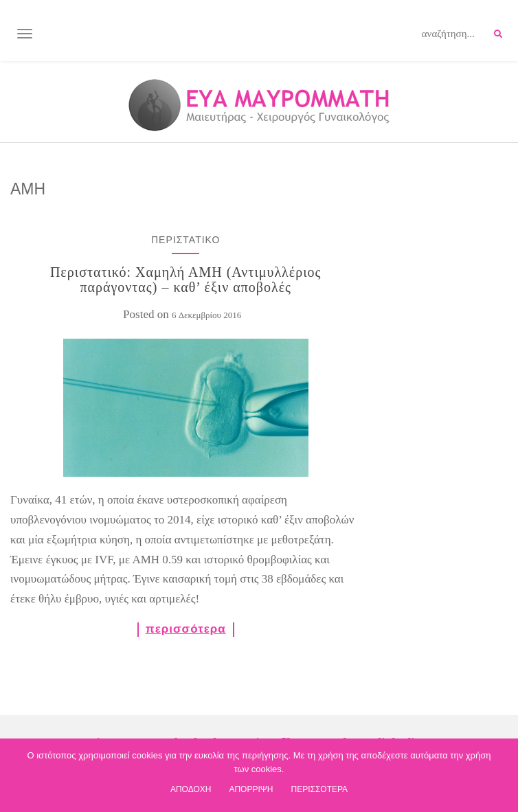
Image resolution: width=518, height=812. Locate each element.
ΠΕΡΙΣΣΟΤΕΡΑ (319, 789)
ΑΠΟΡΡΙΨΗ (251, 789)
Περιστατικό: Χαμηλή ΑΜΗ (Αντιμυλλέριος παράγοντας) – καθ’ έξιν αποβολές (186, 280)
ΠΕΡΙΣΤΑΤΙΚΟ (185, 240)
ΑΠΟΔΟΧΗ (191, 789)
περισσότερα (186, 629)
